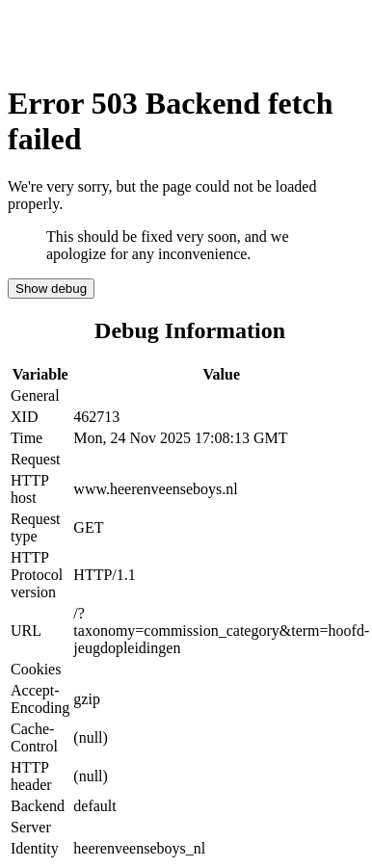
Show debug (51, 289)
